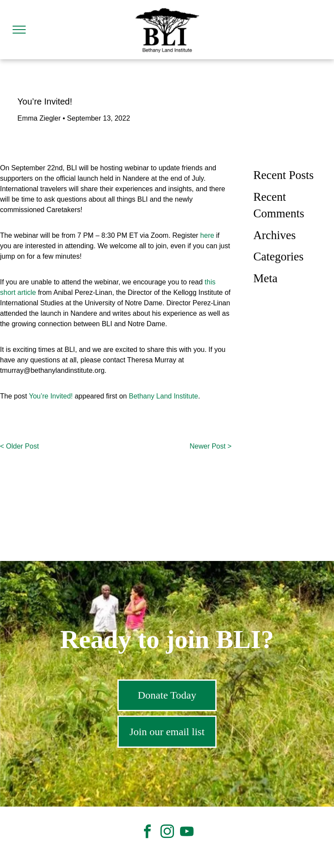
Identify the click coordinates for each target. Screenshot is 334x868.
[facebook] (147, 833)
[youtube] (187, 833)
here (207, 235)
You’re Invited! (51, 396)
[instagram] (167, 833)
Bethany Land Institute (163, 396)
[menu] (19, 30)
